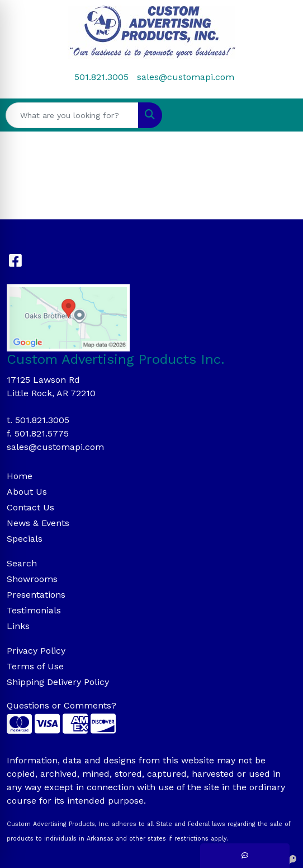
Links (18, 626)
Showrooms (32, 579)
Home (20, 476)
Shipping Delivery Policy (58, 682)
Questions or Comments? (61, 705)
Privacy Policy (36, 651)
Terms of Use (35, 666)
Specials (25, 539)
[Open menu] (281, 115)
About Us (27, 492)
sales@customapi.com (186, 77)
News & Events (38, 523)
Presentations (36, 595)
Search (22, 563)
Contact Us (30, 507)
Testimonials (34, 610)
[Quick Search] (72, 115)
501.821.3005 (101, 77)
